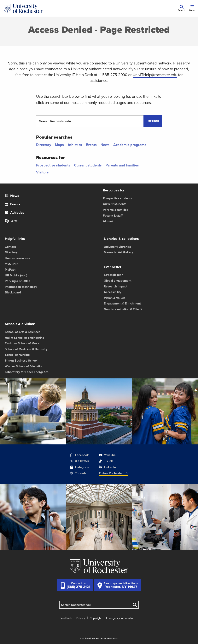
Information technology (21, 287)
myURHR (11, 264)
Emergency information (120, 618)
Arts (11, 221)
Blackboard (13, 292)
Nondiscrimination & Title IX (123, 309)
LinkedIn (107, 467)
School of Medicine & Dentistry (26, 349)
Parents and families (122, 165)
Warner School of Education (24, 366)
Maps (59, 145)
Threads (78, 473)
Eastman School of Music (22, 343)
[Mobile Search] (182, 9)
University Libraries (117, 247)
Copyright (96, 618)
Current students (88, 165)
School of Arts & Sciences (23, 332)
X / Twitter (80, 461)
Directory (44, 145)
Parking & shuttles (17, 281)
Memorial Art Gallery (118, 252)
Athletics (75, 145)
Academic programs (130, 145)
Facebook (79, 455)
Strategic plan (114, 275)
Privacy (81, 618)
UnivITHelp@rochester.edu (155, 75)
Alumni (108, 221)
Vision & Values (115, 298)
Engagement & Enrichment (122, 303)
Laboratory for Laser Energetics (27, 372)
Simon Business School (21, 361)
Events (91, 145)
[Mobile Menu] (192, 9)
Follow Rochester (114, 473)
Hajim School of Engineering (25, 338)
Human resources (17, 258)
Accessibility (113, 292)
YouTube (107, 455)
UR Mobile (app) (16, 275)
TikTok (106, 461)
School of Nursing (17, 355)
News (105, 145)
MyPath (10, 270)
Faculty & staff (113, 216)
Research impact (116, 286)
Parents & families (116, 210)
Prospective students (53, 165)
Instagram (80, 467)
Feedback (66, 618)
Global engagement (118, 281)
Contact (10, 247)
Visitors (42, 172)
